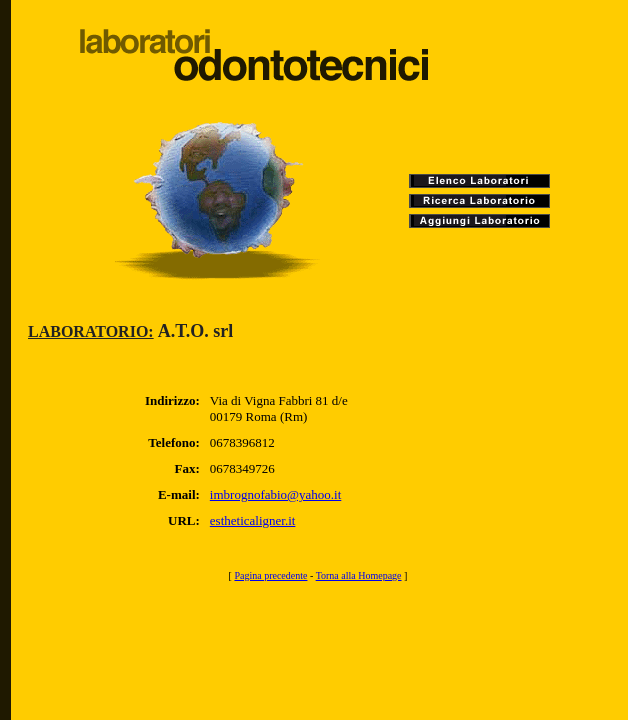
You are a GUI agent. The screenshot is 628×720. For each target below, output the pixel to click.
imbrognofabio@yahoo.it (275, 494)
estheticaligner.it (253, 520)
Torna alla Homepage (359, 575)
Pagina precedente (270, 575)
